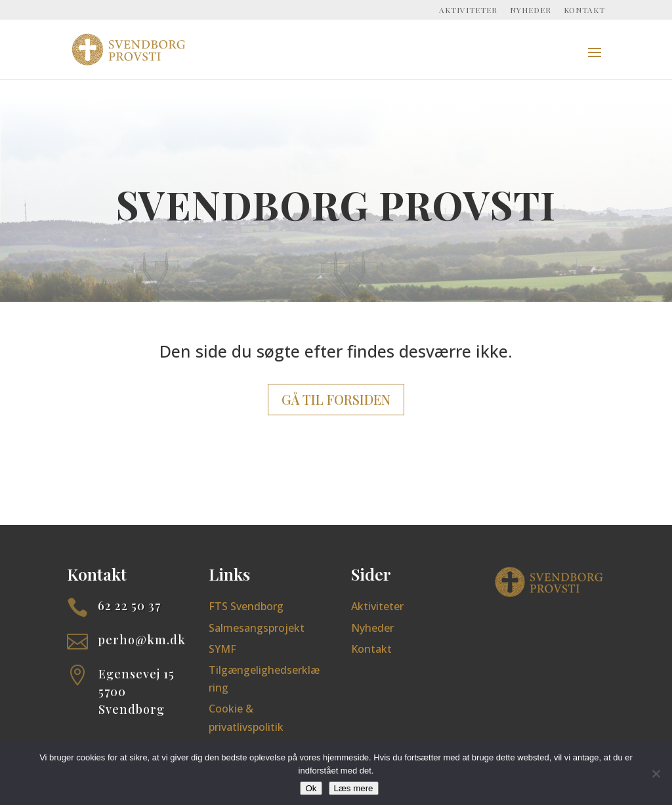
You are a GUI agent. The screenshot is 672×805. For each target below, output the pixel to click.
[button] (595, 61)
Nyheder (531, 10)
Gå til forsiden (336, 399)
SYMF (222, 649)
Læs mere (354, 788)
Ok (311, 788)
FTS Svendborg (246, 606)
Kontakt (584, 10)
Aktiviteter (468, 10)
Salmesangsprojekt (257, 628)
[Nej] (656, 774)
